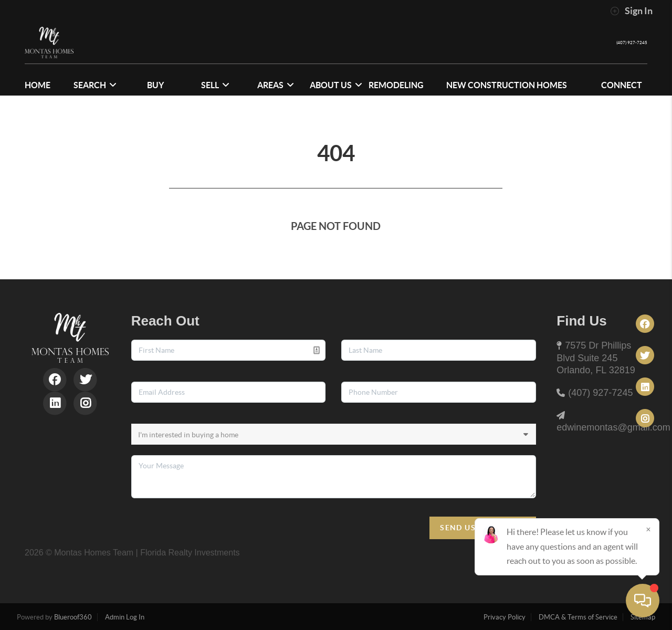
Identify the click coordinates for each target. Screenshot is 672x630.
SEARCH (95, 85)
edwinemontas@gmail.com (613, 427)
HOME (38, 85)
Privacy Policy (505, 617)
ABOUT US (336, 85)
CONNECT (622, 85)
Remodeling (396, 85)
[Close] (648, 529)
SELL (215, 85)
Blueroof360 (73, 617)
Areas (276, 85)
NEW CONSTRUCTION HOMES (507, 85)
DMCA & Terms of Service (578, 617)
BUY (155, 85)
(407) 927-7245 (619, 42)
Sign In (631, 11)
